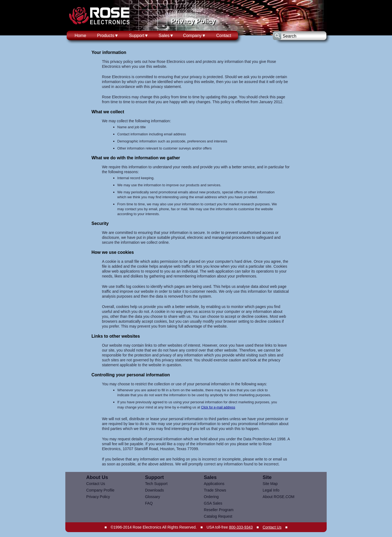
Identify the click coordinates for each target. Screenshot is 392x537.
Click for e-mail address (218, 407)
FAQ (149, 503)
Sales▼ (166, 36)
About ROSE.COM (279, 497)
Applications (214, 484)
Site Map (270, 484)
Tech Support (156, 484)
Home (80, 36)
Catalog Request (218, 516)
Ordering (211, 497)
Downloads (154, 490)
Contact (224, 36)
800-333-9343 (241, 527)
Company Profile (100, 490)
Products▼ (108, 36)
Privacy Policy (98, 497)
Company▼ (194, 36)
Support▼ (139, 36)
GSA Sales (213, 503)
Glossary (153, 497)
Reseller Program (219, 510)
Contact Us (96, 484)
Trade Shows (215, 490)
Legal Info (271, 490)
